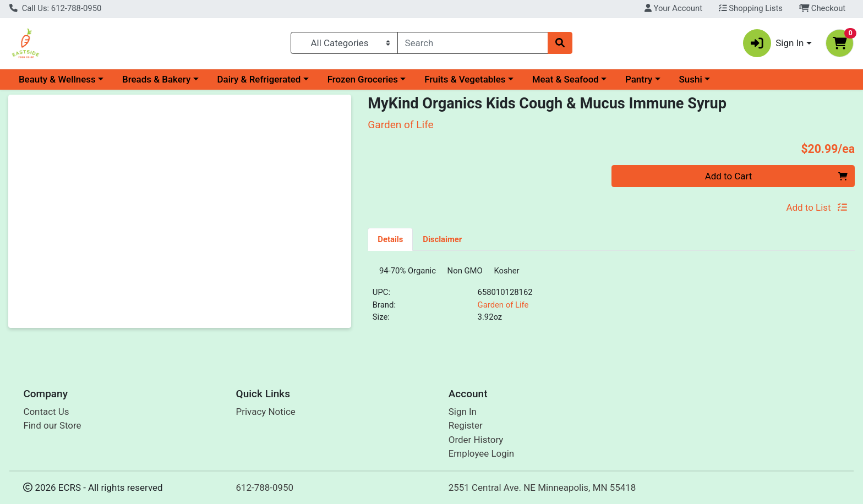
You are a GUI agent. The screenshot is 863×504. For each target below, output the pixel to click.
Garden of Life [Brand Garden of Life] (503, 309)
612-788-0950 (265, 487)
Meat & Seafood (566, 79)
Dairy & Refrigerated (259, 79)
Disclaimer (442, 239)
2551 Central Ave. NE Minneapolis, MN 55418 (542, 487)
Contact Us (46, 412)
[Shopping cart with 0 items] (840, 43)
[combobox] (473, 43)
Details (390, 239)
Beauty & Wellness (57, 79)
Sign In (463, 412)
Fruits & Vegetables (465, 79)
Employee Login (481, 454)
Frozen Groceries (363, 79)
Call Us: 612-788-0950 (55, 8)
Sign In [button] (774, 43)
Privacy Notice (266, 412)
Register (466, 426)
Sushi (691, 79)
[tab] (390, 239)
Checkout (823, 8)
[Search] (473, 43)
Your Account (673, 8)
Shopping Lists (751, 8)
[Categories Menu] (344, 43)
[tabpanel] (611, 301)
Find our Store (52, 426)
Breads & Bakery (156, 79)
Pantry (639, 79)
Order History (476, 440)
